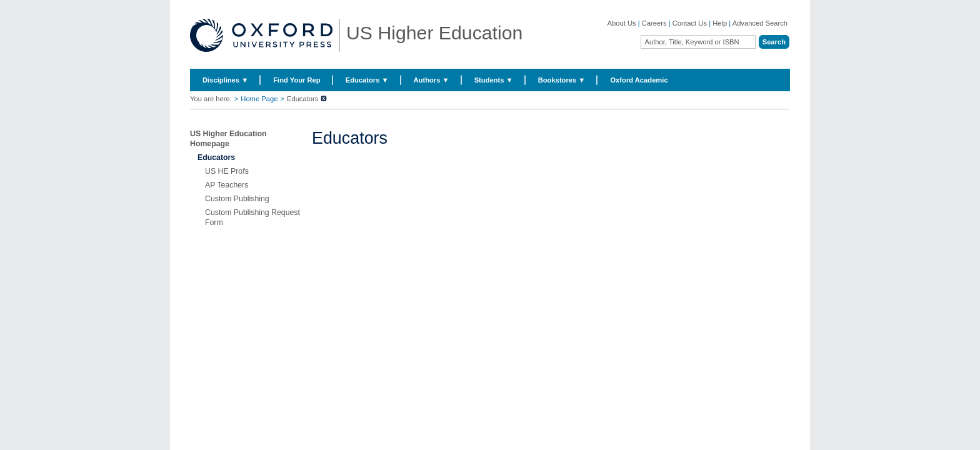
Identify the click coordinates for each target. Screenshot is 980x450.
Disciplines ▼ (225, 80)
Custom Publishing (237, 199)
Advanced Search (760, 23)
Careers (654, 23)
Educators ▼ (367, 80)
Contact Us (690, 23)
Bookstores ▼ (562, 80)
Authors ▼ (432, 80)
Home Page (259, 99)
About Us (622, 23)
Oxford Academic (639, 80)
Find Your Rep (297, 80)
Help (720, 23)
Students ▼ (494, 80)
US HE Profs (227, 171)
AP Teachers (227, 185)
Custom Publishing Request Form (252, 217)
